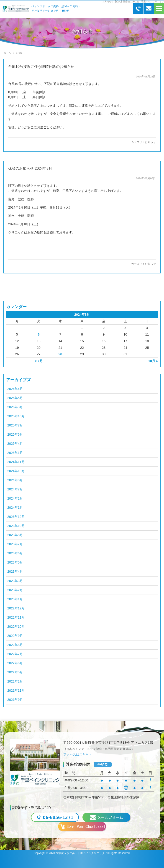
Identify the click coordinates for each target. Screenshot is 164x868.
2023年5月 (15, 562)
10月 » (153, 361)
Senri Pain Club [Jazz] (82, 827)
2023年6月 (15, 553)
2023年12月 (16, 517)
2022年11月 (16, 617)
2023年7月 (15, 544)
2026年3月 (15, 407)
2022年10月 (16, 627)
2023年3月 (15, 581)
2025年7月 (15, 425)
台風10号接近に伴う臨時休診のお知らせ (41, 67)
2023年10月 (16, 526)
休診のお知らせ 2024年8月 (30, 168)
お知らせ (150, 142)
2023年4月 (15, 572)
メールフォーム (106, 817)
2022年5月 (15, 672)
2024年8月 (15, 480)
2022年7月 (15, 654)
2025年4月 (15, 444)
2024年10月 (16, 471)
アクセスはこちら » (77, 754)
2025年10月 (16, 416)
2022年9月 (15, 636)
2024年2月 (15, 498)
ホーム (7, 53)
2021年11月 (16, 691)
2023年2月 (15, 590)
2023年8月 (15, 535)
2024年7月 (15, 489)
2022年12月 (16, 608)
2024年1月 (15, 508)
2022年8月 (15, 645)
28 (60, 354)
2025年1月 (15, 453)
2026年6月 (15, 389)
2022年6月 (15, 663)
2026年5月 (15, 398)
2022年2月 (15, 681)
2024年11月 (16, 462)
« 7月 (39, 361)
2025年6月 (15, 434)
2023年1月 (15, 599)
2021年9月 (15, 700)
